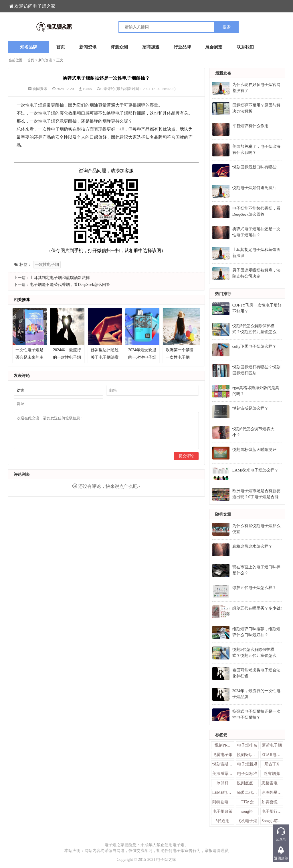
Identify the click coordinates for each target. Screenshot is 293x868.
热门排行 (223, 294)
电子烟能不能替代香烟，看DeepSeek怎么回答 (70, 285)
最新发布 (223, 73)
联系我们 (245, 47)
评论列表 (22, 475)
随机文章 (223, 514)
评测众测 (119, 47)
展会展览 (214, 47)
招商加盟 (151, 47)
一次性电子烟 (47, 265)
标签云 (221, 735)
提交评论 (186, 456)
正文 (60, 60)
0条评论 (109, 89)
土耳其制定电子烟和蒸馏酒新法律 (60, 278)
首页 (61, 47)
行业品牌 (182, 47)
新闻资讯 (88, 47)
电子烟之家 (166, 860)
